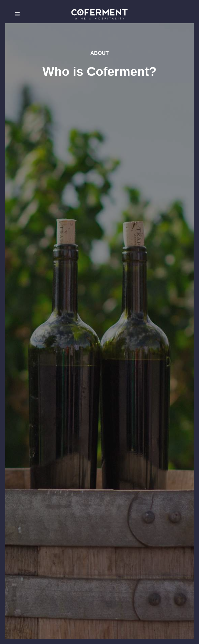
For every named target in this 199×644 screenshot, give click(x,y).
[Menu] (17, 14)
